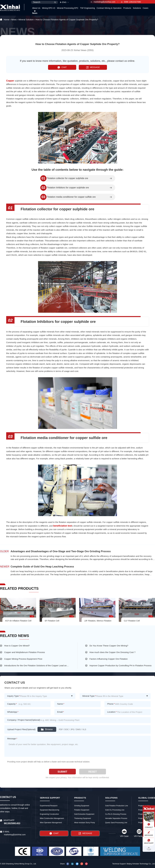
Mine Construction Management (52, 818)
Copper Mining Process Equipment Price (23, 659)
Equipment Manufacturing (50, 810)
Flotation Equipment (82, 810)
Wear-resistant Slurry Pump (84, 823)
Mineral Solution (26, 20)
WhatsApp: (13, 712)
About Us (36, 8)
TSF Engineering (87, 8)
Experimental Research (49, 806)
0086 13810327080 (131, 2)
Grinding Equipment (82, 806)
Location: (112, 712)
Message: (12, 739)
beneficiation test (63, 526)
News (35, 13)
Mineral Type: (89, 696)
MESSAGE (93, 67)
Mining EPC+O (49, 8)
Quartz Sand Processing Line (116, 823)
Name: (61, 704)
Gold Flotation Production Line (117, 806)
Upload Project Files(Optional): (22, 729)
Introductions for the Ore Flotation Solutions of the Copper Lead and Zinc (37, 665)
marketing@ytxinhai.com (103, 2)
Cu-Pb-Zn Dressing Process (116, 814)
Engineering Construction (49, 814)
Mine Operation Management (51, 823)
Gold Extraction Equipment (84, 814)
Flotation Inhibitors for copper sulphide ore (68, 188)
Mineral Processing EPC (68, 8)
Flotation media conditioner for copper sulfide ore (71, 197)
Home (6, 20)
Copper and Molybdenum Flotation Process (25, 652)
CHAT (62, 67)
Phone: (111, 704)
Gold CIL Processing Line (115, 810)
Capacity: (12, 704)
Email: (61, 712)
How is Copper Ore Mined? (17, 646)
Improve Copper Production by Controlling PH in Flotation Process (120, 665)
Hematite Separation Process (116, 818)
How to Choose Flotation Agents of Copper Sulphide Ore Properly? (67, 20)
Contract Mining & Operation (109, 8)
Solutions (137, 8)
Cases (146, 8)
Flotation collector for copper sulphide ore (67, 178)
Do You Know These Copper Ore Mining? (109, 646)
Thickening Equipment (83, 818)
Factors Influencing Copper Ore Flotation (109, 659)
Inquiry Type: (14, 696)
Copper (10, 81)
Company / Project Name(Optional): (24, 720)
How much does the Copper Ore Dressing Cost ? (112, 652)
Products (127, 8)
